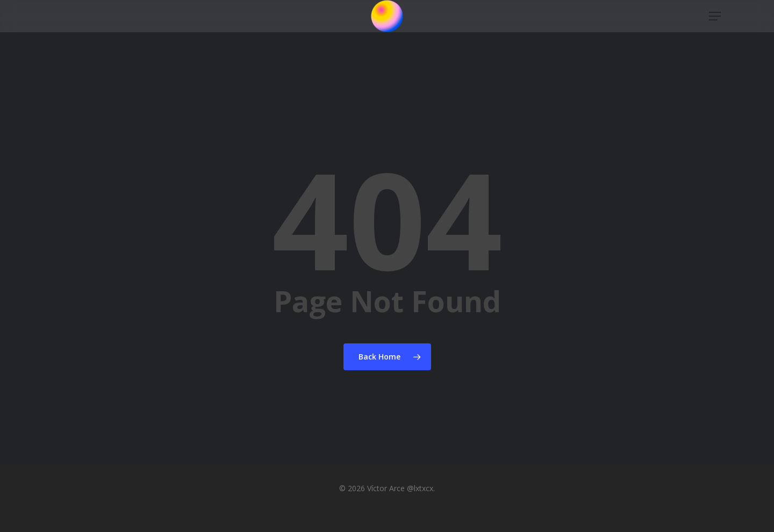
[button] (715, 31)
